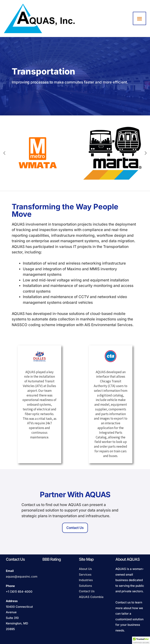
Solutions (85, 586)
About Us (85, 569)
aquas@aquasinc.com (22, 576)
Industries (86, 580)
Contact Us (87, 591)
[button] (4, 153)
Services (85, 575)
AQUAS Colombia (91, 597)
